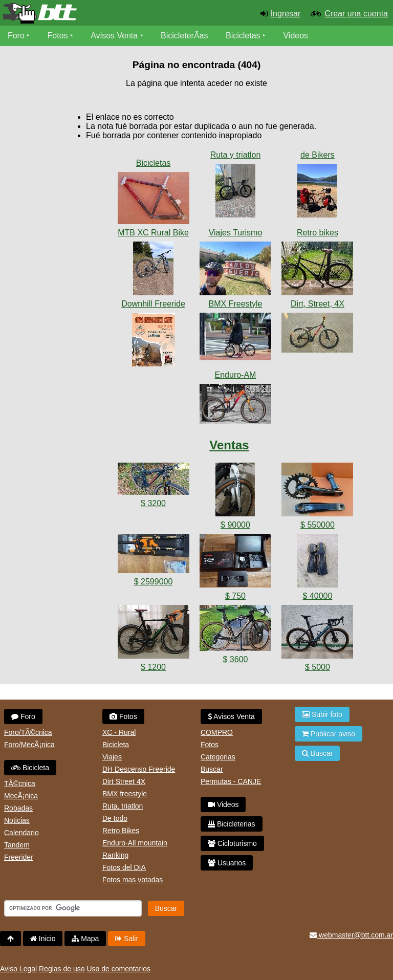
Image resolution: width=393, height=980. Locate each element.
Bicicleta (30, 768)
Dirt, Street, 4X (318, 304)
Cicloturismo (232, 843)
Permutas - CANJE (231, 781)
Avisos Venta (115, 36)
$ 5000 (318, 667)
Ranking (115, 855)
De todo (115, 818)
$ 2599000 (154, 582)
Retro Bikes (121, 831)
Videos (296, 36)
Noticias (17, 820)
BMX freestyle (125, 794)
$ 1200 (153, 667)
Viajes (112, 757)
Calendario (21, 833)
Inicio (43, 939)
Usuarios (227, 863)
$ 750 (235, 596)
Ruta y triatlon (236, 155)
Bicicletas (245, 36)
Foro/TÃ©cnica (28, 732)
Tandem (17, 845)
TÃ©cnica (20, 783)
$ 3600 (236, 659)
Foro (16, 36)
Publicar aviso (329, 734)
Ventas (229, 445)
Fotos (58, 36)
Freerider (19, 857)
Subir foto (322, 714)
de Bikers (318, 155)
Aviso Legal (18, 969)
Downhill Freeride (153, 304)
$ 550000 (318, 525)
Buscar (212, 769)
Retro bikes (318, 233)
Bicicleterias (232, 824)
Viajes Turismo (236, 233)
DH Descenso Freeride (139, 769)
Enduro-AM (236, 375)
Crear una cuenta (356, 14)
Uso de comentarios (118, 969)
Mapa (85, 939)
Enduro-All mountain (135, 843)
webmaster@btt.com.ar (351, 935)
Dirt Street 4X (124, 781)
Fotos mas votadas (133, 880)
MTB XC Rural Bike (153, 233)
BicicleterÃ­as (185, 36)
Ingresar (286, 14)
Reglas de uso (62, 969)
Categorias (218, 757)
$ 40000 (318, 596)
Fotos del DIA (124, 867)
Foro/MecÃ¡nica (29, 745)
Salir (127, 939)
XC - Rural (119, 732)
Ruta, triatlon (123, 806)
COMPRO (217, 732)
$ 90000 (235, 525)
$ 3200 (153, 503)
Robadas (18, 808)
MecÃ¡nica (21, 796)
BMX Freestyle (236, 304)
